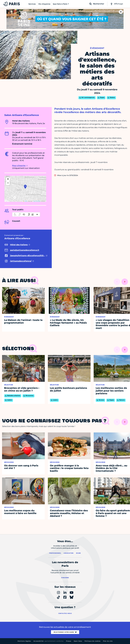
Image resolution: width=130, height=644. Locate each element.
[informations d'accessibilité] (26, 214)
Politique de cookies (93, 641)
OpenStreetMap (37, 201)
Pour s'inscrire (19, 166)
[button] (25, 187)
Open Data (78, 641)
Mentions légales (24, 641)
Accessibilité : (49, 641)
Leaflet (25, 201)
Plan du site (108, 641)
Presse (69, 641)
